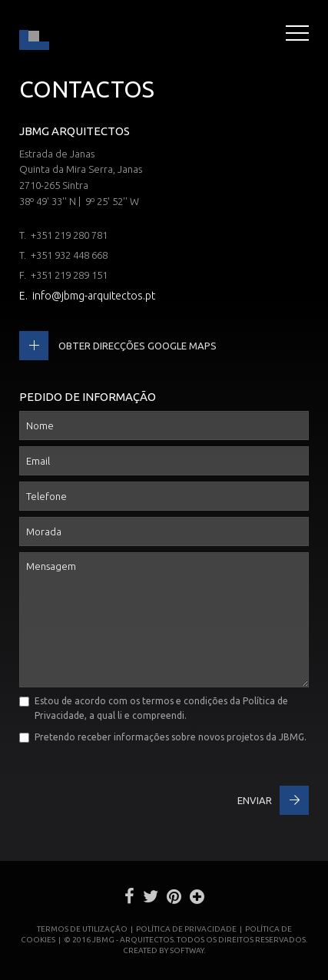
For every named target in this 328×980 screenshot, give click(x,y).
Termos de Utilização (82, 929)
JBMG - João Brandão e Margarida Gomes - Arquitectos (34, 35)
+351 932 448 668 (69, 255)
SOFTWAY (187, 950)
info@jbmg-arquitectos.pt (94, 296)
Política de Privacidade (186, 929)
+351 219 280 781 (69, 235)
